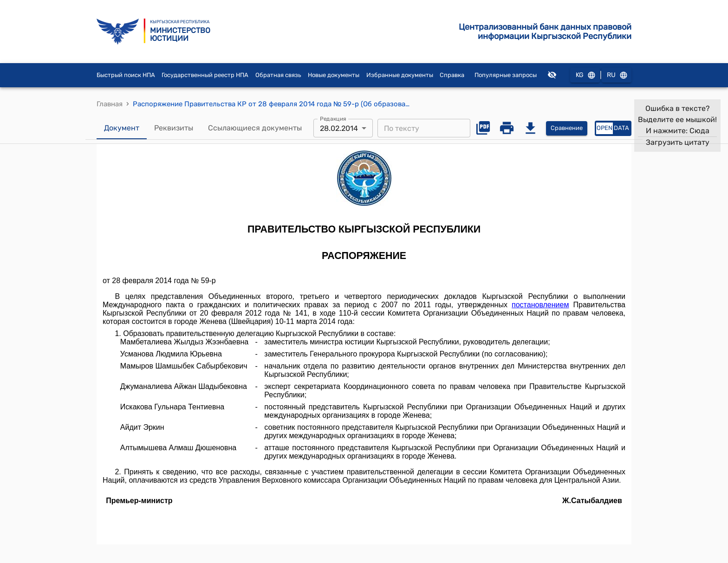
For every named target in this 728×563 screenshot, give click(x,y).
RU (617, 75)
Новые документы (334, 75)
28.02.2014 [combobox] (339, 128)
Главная (110, 104)
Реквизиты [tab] (174, 128)
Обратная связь (278, 75)
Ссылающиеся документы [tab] (255, 128)
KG (585, 75)
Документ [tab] (122, 128)
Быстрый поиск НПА (126, 75)
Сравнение (567, 128)
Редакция (333, 119)
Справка (452, 75)
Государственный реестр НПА (205, 75)
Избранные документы (400, 75)
